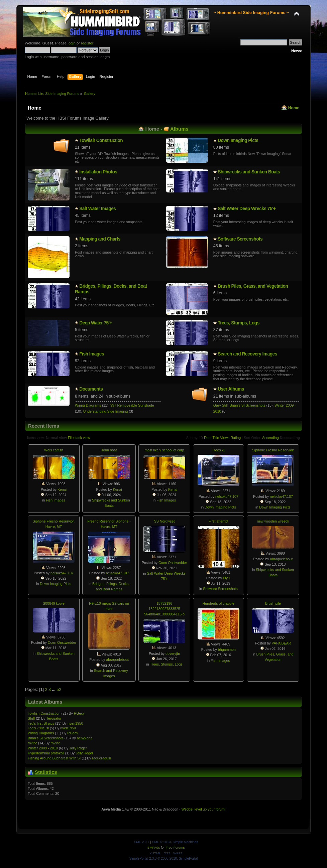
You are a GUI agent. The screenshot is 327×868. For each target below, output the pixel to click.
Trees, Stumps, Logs (239, 323)
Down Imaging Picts (238, 140)
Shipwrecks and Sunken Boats (249, 172)
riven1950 (75, 723)
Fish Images (92, 354)
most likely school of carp (164, 450)
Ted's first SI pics (41, 723)
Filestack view (79, 438)
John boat (109, 450)
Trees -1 (219, 450)
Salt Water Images (97, 209)
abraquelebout (282, 559)
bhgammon (227, 649)
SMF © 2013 (161, 842)
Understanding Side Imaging (106, 411)
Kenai (62, 489)
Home (294, 108)
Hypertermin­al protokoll (46, 753)
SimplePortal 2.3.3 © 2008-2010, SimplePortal (164, 858)
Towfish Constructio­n (101, 140)
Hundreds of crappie (219, 603)
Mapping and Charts (100, 239)
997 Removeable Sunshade (132, 405)
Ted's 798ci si (38, 728)
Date (208, 438)
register (87, 43)
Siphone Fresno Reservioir (273, 450)
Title (216, 438)
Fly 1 (227, 578)
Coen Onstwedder (173, 563)
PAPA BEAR (282, 643)
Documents (91, 389)
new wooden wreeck (273, 521)
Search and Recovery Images (247, 354)
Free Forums (175, 847)
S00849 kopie (54, 603)
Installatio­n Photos (98, 172)
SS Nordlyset (165, 521)
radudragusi (101, 758)
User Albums (231, 389)
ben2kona (85, 738)
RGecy (79, 713)
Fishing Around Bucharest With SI (54, 758)
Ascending (270, 438)
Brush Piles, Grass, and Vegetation (253, 286)
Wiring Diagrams (88, 405)
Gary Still (221, 405)
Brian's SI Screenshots (248, 405)
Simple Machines (185, 842)
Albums (179, 129)
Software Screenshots (240, 239)
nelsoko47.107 (227, 496)
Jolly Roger (78, 748)
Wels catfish (54, 450)
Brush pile (273, 603)
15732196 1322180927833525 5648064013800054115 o (164, 609)
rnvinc (32, 743)
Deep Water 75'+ (96, 323)
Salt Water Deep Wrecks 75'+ (247, 209)
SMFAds (154, 847)
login (72, 43)
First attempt (219, 521)
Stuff (31, 718)
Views (225, 438)
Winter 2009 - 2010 (43, 748)
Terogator (54, 718)
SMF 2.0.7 (142, 842)
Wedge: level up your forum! (203, 809)
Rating (236, 438)
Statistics (46, 772)
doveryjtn (173, 654)
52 (59, 690)
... (54, 690)
